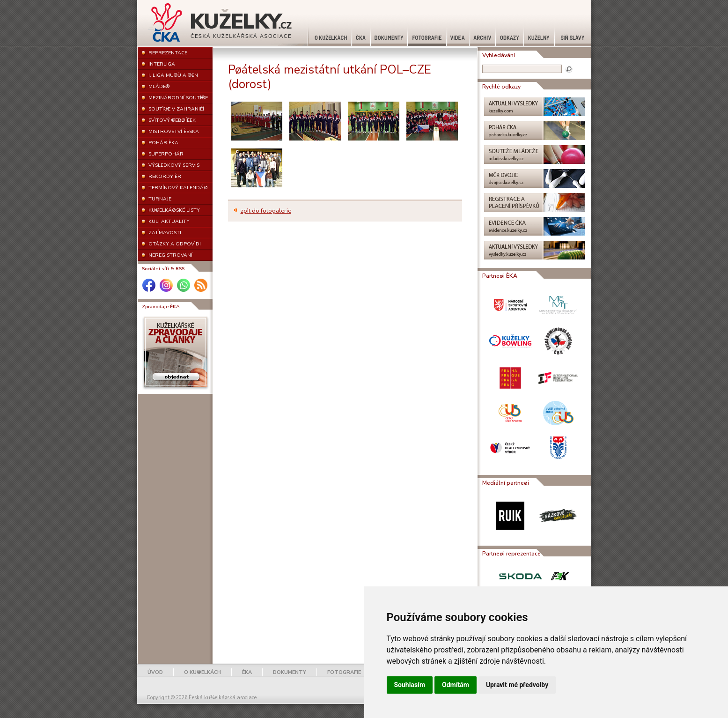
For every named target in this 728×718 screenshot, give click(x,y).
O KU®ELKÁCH (202, 672)
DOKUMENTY (290, 672)
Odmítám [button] (456, 685)
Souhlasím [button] (410, 685)
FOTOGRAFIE (344, 672)
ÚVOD (155, 672)
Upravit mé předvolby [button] (517, 685)
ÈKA (247, 672)
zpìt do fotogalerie (266, 211)
